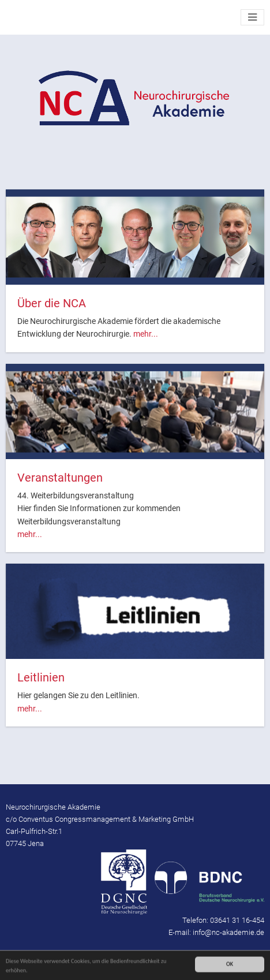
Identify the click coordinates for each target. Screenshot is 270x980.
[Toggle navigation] (252, 17)
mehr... (146, 334)
